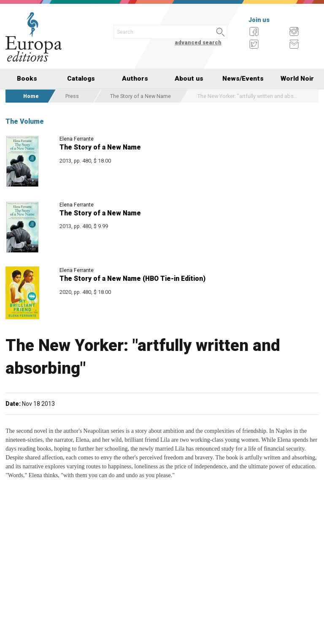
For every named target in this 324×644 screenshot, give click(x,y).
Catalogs (81, 79)
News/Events (243, 79)
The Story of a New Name (140, 96)
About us (189, 79)
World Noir (297, 79)
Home (31, 96)
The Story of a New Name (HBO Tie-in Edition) (132, 279)
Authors (135, 79)
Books (27, 79)
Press (72, 96)
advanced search (198, 42)
